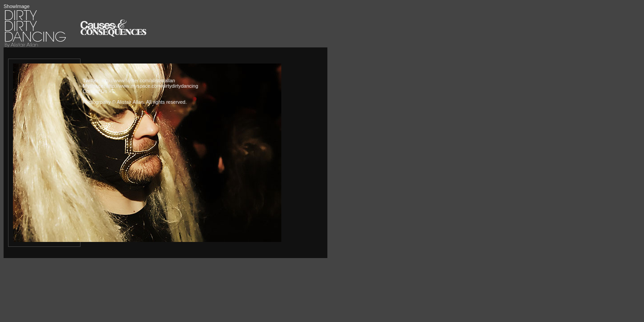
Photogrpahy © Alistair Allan (113, 102)
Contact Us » (97, 91)
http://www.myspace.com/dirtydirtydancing (152, 86)
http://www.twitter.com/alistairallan (138, 80)
